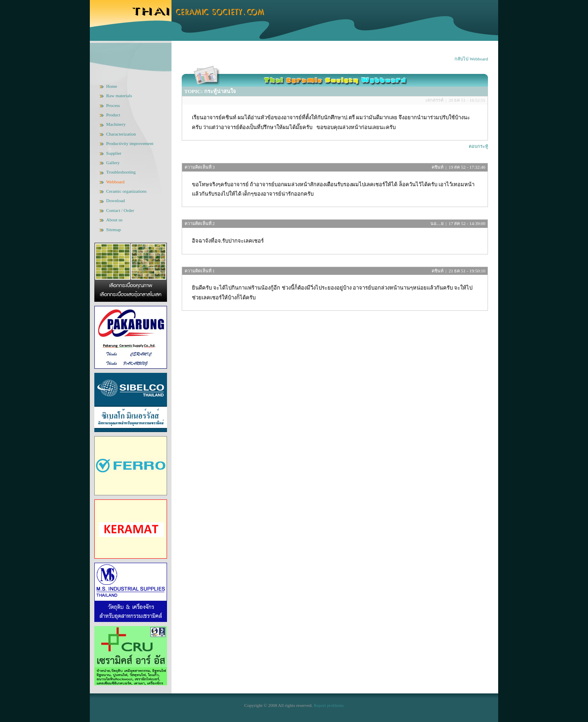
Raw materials (119, 96)
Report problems (329, 705)
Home (112, 86)
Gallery (113, 163)
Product (113, 115)
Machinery (116, 124)
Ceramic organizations (126, 191)
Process (113, 105)
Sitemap (114, 230)
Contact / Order (120, 210)
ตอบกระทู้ (478, 146)
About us (114, 220)
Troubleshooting (121, 172)
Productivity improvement (130, 143)
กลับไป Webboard (471, 59)
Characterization (121, 134)
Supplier (114, 153)
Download (116, 201)
